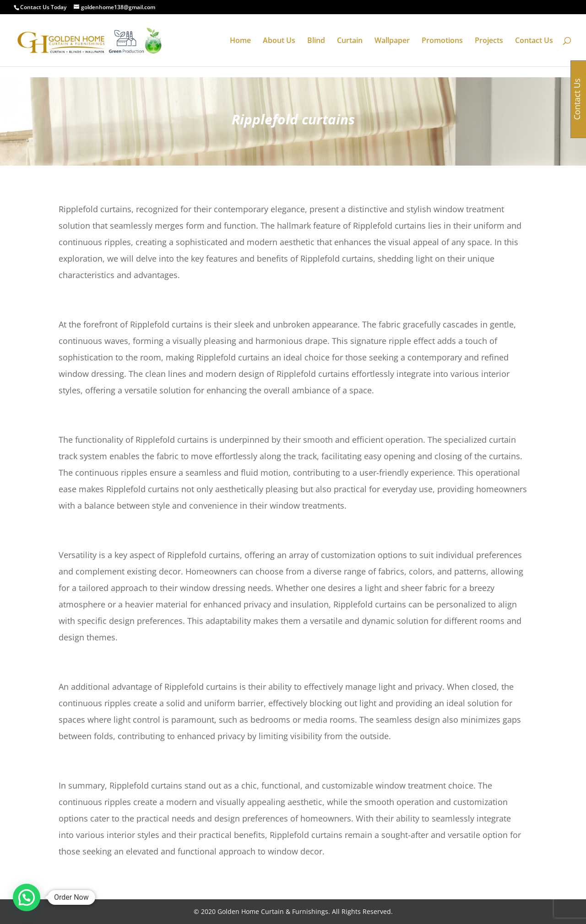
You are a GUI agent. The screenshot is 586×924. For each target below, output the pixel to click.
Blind (316, 41)
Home (240, 41)
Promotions (442, 41)
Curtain (350, 41)
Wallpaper (392, 41)
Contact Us (534, 41)
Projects (489, 41)
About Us (279, 41)
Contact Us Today (43, 7)
